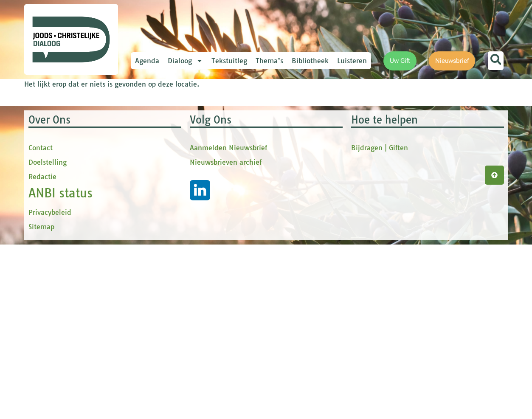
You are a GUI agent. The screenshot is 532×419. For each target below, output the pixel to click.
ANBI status (61, 367)
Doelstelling (48, 337)
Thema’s (269, 61)
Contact (41, 322)
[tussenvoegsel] (209, 190)
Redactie (42, 351)
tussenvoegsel (175, 177)
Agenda (147, 61)
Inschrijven (209, 240)
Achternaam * (173, 205)
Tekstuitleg (229, 61)
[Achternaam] (209, 218)
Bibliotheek (310, 61)
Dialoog (185, 61)
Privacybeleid (50, 387)
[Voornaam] (209, 162)
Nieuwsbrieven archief (226, 337)
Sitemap (41, 401)
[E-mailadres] (209, 134)
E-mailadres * (173, 120)
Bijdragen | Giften (380, 322)
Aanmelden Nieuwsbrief (228, 322)
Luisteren (352, 61)
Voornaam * (170, 149)
